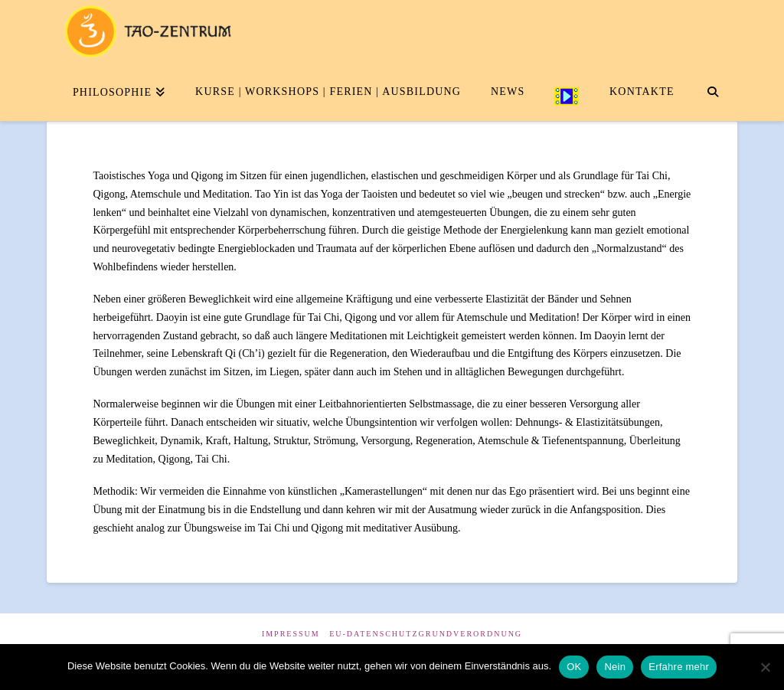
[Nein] (765, 667)
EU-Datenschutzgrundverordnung (426, 634)
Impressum (291, 634)
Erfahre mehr (679, 667)
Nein (615, 667)
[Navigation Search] (712, 90)
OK (574, 667)
